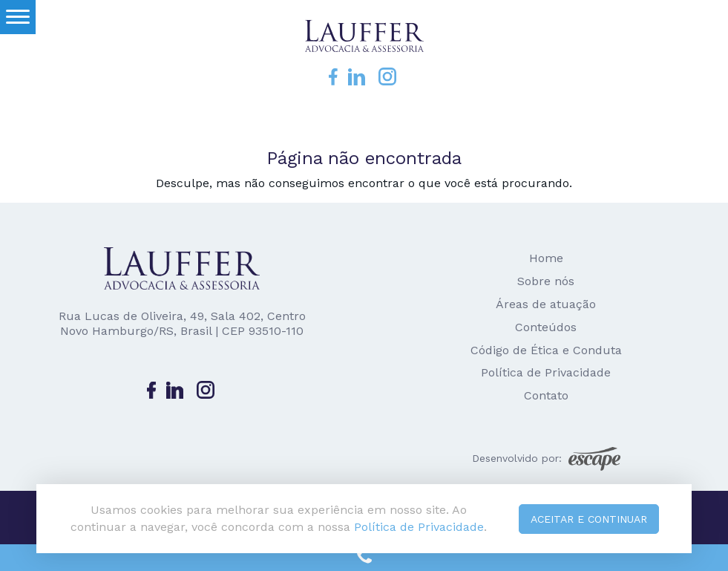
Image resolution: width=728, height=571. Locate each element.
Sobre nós (546, 281)
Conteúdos (546, 327)
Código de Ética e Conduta (546, 350)
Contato (546, 395)
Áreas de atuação (546, 304)
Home (546, 258)
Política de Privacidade (546, 372)
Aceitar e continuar (589, 519)
